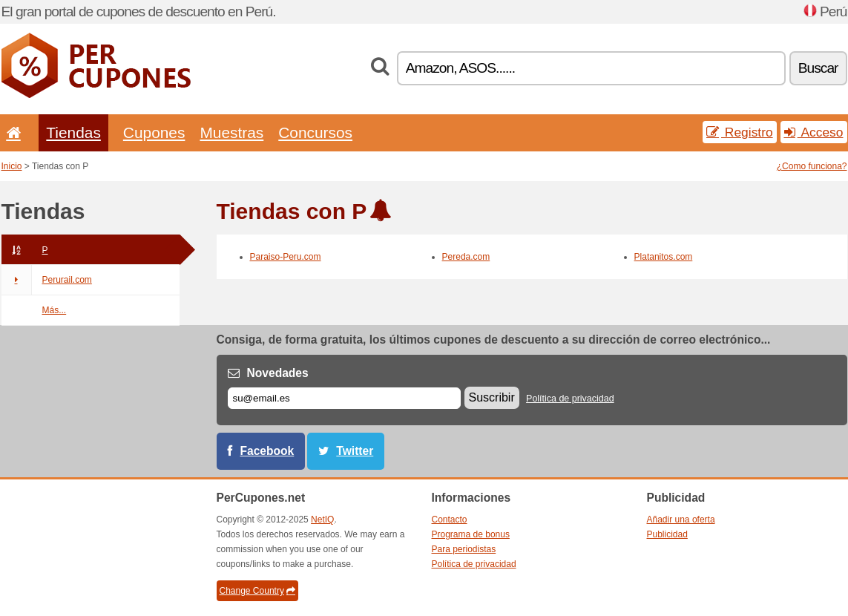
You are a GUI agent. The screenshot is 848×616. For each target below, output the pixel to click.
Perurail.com (47, 280)
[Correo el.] (344, 398)
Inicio (12, 166)
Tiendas (73, 132)
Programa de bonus (471, 534)
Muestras (231, 132)
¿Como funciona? (812, 166)
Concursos (315, 132)
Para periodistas (464, 549)
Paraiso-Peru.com (286, 257)
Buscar (818, 68)
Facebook (267, 451)
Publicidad (667, 534)
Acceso (814, 132)
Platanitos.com (664, 257)
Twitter (355, 451)
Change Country (257, 591)
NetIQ (322, 520)
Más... (55, 310)
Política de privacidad (570, 399)
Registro (740, 132)
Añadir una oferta (681, 520)
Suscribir (492, 397)
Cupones (154, 132)
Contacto (450, 520)
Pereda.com (466, 257)
